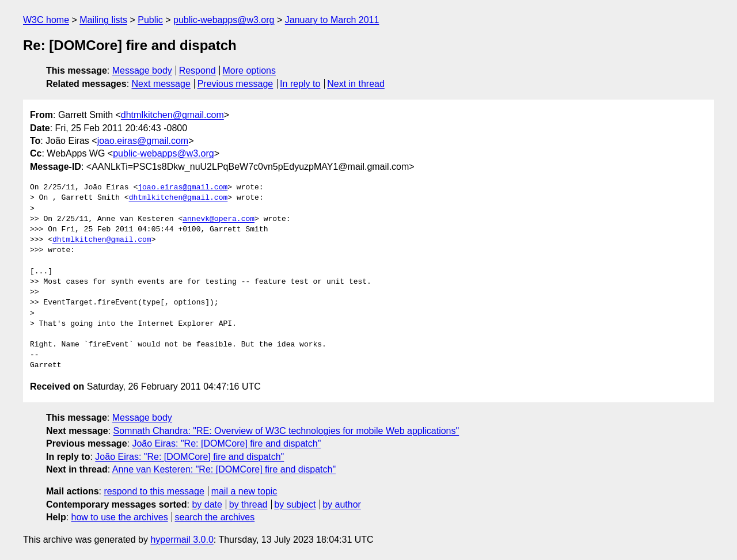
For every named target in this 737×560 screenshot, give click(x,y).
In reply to (300, 84)
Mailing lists (103, 20)
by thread (248, 504)
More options (250, 71)
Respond (197, 71)
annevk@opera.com (219, 219)
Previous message (235, 84)
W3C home (46, 20)
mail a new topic (244, 491)
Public (150, 20)
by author (342, 504)
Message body (142, 71)
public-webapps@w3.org (224, 20)
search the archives (215, 517)
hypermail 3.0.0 (182, 540)
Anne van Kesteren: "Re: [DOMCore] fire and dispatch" (224, 469)
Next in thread (356, 84)
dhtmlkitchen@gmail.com (172, 115)
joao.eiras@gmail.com (143, 141)
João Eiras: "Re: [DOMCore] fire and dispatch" (226, 443)
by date (207, 504)
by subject (295, 504)
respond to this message (154, 491)
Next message (161, 84)
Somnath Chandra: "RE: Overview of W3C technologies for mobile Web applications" (286, 431)
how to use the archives (120, 517)
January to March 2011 (332, 20)
